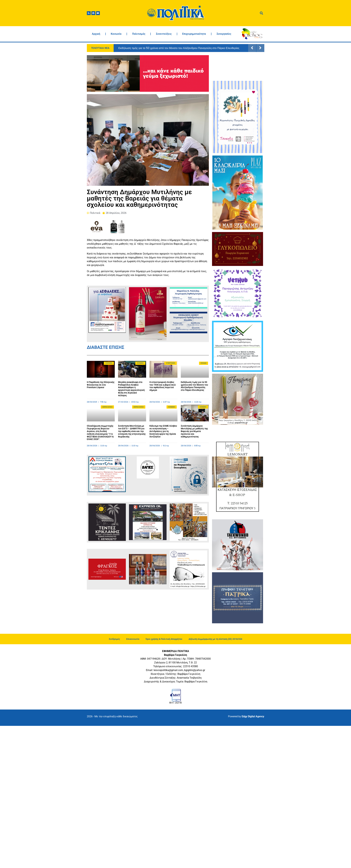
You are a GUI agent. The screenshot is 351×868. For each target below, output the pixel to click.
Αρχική (96, 34)
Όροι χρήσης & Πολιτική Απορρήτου (164, 639)
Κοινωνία (116, 34)
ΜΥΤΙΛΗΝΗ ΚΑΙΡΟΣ (238, 67)
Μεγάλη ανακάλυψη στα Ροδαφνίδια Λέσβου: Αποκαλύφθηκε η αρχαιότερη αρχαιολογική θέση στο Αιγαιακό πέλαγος (131, 389)
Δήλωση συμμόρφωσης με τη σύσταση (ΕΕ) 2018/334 (215, 639)
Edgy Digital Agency (253, 716)
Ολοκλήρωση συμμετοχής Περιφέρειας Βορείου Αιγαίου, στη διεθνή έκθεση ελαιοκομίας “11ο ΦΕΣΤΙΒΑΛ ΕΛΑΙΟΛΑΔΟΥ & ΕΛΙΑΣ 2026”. (100, 432)
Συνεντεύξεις (164, 34)
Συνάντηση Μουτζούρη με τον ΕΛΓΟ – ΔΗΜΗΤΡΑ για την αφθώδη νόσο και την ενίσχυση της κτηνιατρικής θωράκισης (132, 431)
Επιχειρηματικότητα (194, 34)
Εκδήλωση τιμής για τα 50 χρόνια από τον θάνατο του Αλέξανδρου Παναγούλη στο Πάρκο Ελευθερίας (179, 48)
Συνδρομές (114, 639)
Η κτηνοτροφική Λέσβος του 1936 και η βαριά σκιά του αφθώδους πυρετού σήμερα (163, 386)
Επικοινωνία (133, 639)
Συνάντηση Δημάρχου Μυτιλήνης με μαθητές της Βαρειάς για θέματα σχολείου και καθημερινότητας (194, 431)
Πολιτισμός (139, 34)
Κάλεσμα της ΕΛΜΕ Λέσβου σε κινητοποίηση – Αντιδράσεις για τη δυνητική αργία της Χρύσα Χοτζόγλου (163, 431)
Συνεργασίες (224, 34)
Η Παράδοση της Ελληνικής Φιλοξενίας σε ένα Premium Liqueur (101, 385)
